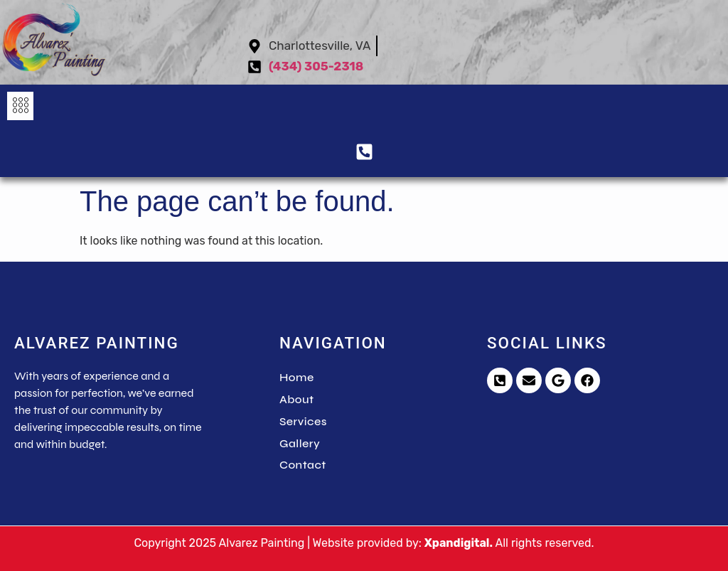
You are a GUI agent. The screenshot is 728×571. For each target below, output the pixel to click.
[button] (20, 106)
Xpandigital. (459, 543)
